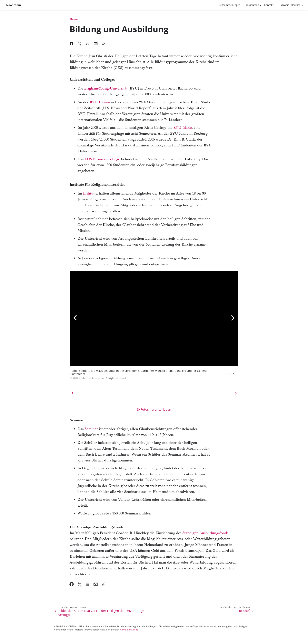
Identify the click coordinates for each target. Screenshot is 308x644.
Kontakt (269, 5)
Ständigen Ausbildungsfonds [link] (205, 533)
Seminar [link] (91, 429)
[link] (72, 584)
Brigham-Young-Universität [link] (106, 88)
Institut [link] (89, 193)
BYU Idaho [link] (183, 128)
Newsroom (14, 5)
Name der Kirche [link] (129, 630)
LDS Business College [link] (102, 159)
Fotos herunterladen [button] (156, 409)
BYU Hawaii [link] (100, 102)
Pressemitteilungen (229, 5)
